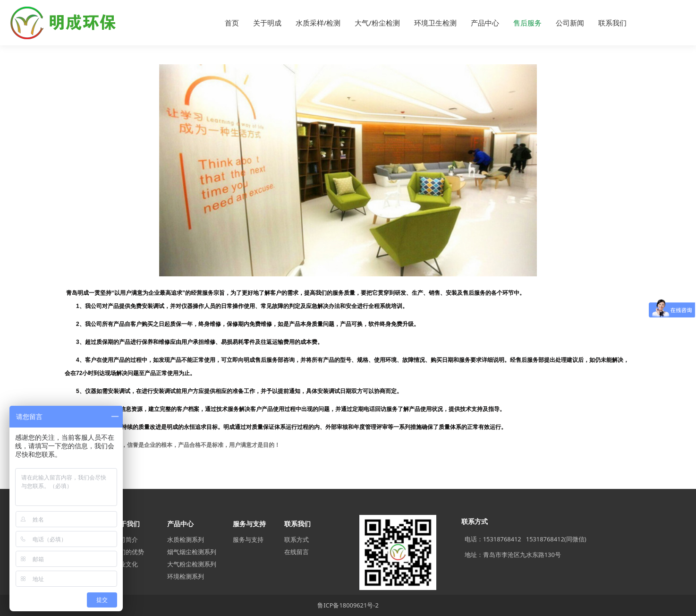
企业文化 (126, 564)
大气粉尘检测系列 (192, 564)
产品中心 (485, 23)
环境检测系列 (186, 576)
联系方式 (297, 539)
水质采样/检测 (318, 23)
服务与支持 (248, 539)
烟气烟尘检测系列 (192, 552)
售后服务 (527, 23)
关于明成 (267, 23)
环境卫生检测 (435, 23)
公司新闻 (570, 23)
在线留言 (297, 552)
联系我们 (612, 23)
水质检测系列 (186, 539)
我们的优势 (129, 552)
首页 (232, 23)
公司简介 (126, 539)
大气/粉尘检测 (377, 23)
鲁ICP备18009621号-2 (348, 605)
